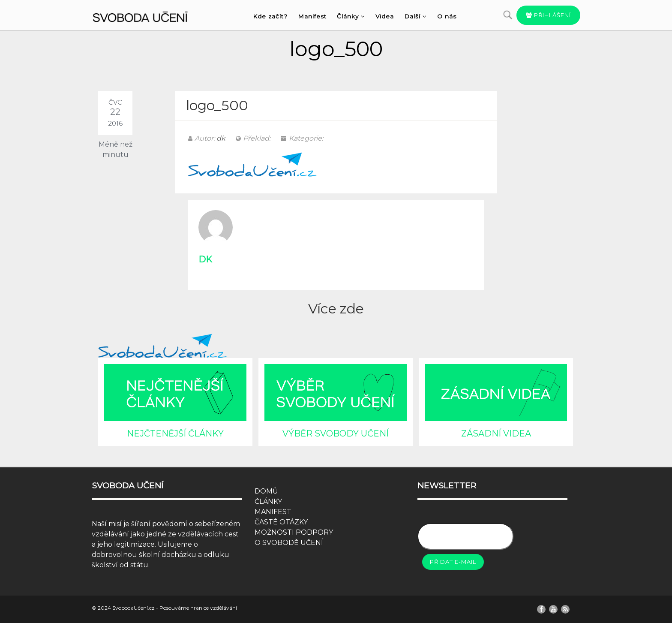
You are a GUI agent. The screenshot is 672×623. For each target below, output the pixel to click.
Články (351, 16)
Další (415, 16)
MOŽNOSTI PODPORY (294, 532)
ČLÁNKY (268, 501)
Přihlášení (548, 15)
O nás (447, 16)
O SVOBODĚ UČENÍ (289, 543)
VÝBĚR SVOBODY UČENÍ (336, 433)
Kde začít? (270, 16)
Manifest (312, 16)
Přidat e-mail (453, 562)
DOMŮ (266, 491)
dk (221, 138)
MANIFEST (273, 512)
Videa (385, 16)
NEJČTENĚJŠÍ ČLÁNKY (175, 433)
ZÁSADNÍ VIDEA (496, 433)
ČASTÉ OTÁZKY (281, 522)
